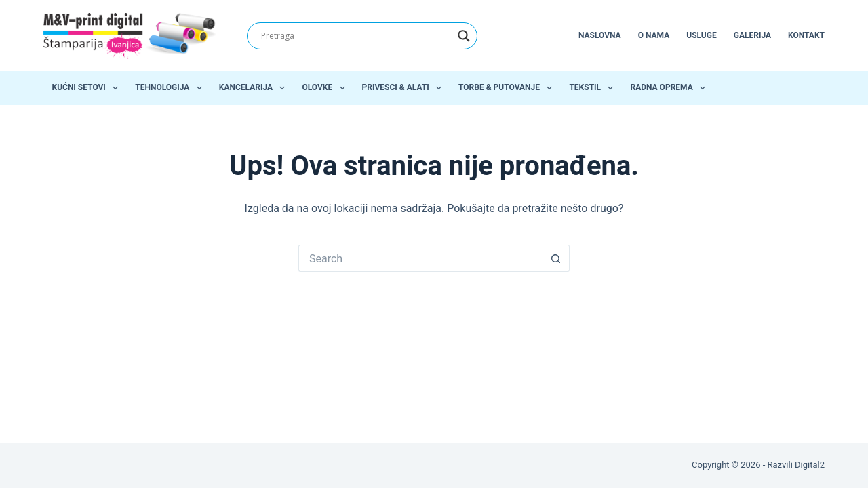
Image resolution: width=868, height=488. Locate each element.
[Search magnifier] (464, 36)
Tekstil (594, 88)
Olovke (326, 88)
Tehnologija (171, 88)
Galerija (752, 35)
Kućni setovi (88, 88)
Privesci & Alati (405, 88)
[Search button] (556, 258)
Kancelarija (255, 88)
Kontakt (806, 35)
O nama (654, 35)
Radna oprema (670, 88)
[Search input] (356, 36)
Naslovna (600, 35)
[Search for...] (420, 258)
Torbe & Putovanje (508, 88)
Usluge (701, 35)
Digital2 (810, 465)
